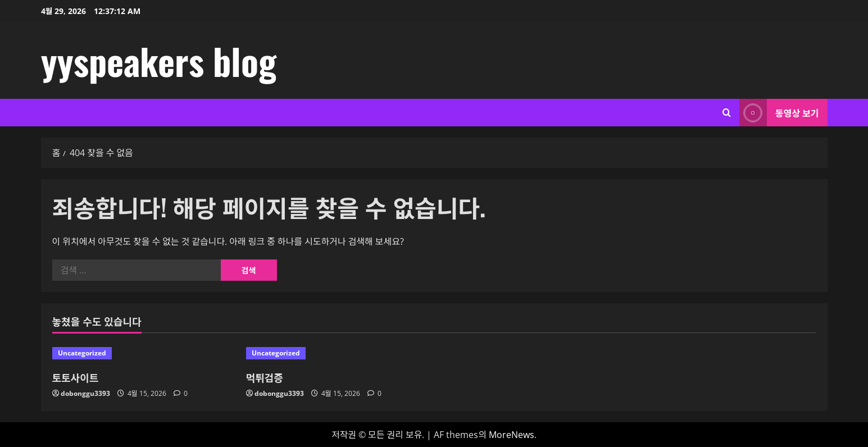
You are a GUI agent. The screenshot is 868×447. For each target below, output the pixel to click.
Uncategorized (82, 353)
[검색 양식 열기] (727, 113)
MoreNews (512, 435)
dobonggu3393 (85, 393)
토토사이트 (76, 377)
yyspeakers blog (159, 61)
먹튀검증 (265, 377)
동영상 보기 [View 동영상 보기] (779, 113)
